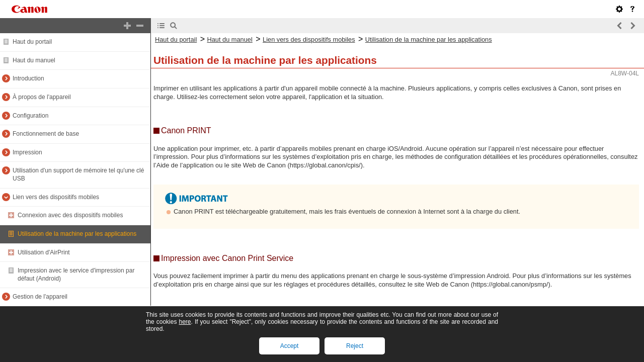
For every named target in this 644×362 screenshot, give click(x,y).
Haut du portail (32, 42)
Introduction (28, 78)
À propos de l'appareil (42, 97)
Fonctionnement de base (46, 134)
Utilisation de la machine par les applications (77, 234)
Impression (27, 152)
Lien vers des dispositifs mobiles (56, 197)
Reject (355, 346)
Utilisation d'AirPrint (44, 252)
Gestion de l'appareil (40, 297)
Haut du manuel (34, 60)
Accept (290, 346)
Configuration (30, 116)
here (185, 322)
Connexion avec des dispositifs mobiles (70, 215)
